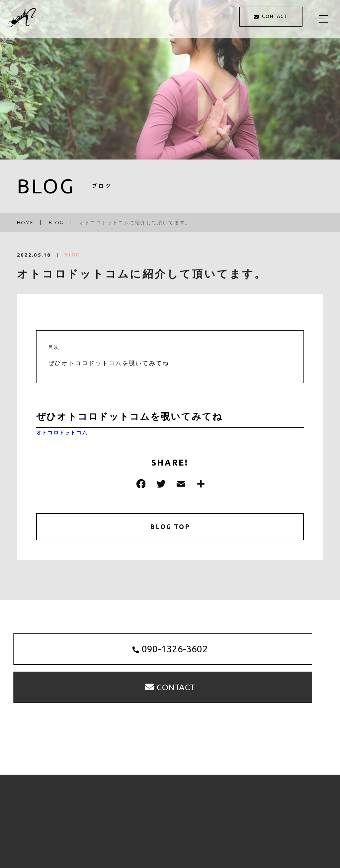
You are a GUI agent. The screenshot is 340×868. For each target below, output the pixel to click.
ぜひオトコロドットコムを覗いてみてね (109, 363)
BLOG (72, 258)
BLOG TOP (170, 527)
